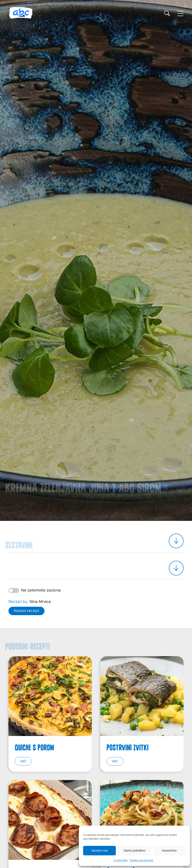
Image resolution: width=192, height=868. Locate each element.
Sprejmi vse (99, 850)
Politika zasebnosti (141, 860)
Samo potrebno (135, 850)
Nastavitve (169, 850)
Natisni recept (26, 611)
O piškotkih (121, 860)
